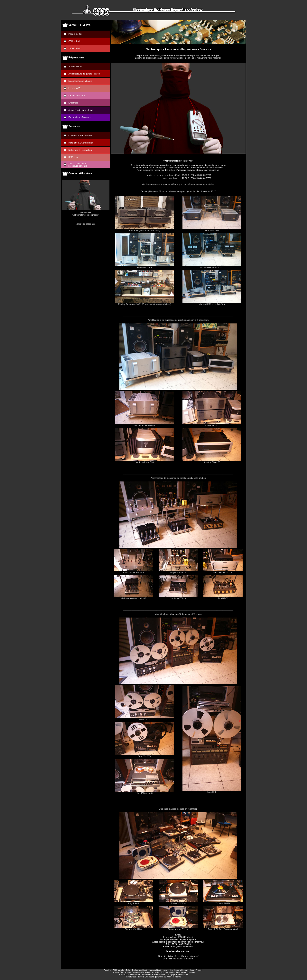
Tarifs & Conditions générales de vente (155, 977)
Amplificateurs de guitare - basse (84, 74)
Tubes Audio (74, 48)
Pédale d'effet (80, 34)
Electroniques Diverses (80, 117)
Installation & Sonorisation (81, 143)
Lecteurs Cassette (132, 972)
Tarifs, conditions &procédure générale (78, 165)
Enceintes (73, 103)
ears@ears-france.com (182, 946)
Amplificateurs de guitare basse (166, 970)
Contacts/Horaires (80, 173)
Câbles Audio (75, 41)
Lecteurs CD (74, 88)
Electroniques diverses (186, 972)
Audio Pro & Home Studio (81, 110)
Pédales (107, 970)
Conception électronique (80, 135)
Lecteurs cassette (77, 95)
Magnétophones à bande (80, 81)
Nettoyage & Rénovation (80, 150)
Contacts (177, 977)
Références (74, 157)
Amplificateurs (75, 66)
